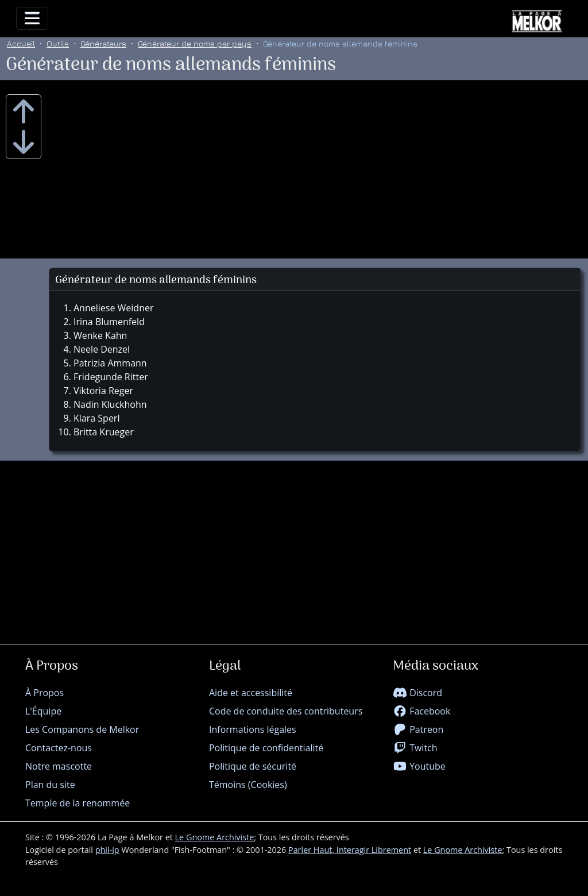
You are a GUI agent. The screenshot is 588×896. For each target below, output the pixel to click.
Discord (417, 693)
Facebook (421, 711)
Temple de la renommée (78, 803)
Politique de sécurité (253, 766)
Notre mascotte (59, 766)
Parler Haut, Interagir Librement (350, 850)
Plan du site (50, 785)
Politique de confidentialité (266, 748)
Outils (58, 43)
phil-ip (107, 850)
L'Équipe (43, 711)
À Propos (45, 693)
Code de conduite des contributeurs (286, 711)
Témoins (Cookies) (248, 785)
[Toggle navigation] (32, 18)
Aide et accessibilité (251, 693)
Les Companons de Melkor (82, 729)
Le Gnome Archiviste (215, 837)
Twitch (415, 748)
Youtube (419, 766)
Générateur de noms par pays (195, 43)
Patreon (418, 729)
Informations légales (253, 729)
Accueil (21, 43)
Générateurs (103, 43)
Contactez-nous (59, 748)
